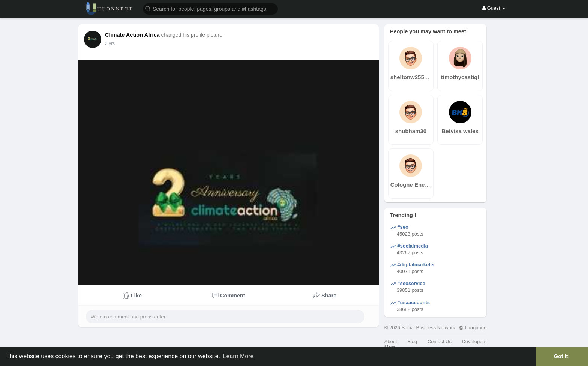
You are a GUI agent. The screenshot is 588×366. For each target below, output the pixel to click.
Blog (412, 341)
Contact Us (439, 341)
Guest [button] (494, 8)
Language (472, 328)
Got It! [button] (562, 356)
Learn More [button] (238, 356)
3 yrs (110, 43)
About (391, 341)
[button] (210, 8)
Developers (474, 341)
